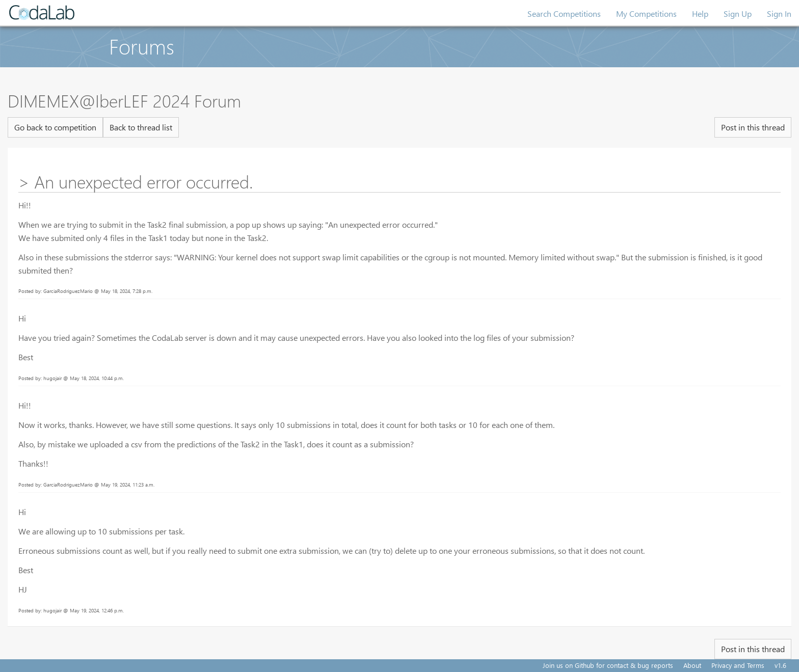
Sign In (779, 14)
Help (700, 14)
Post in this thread (753, 127)
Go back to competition (55, 127)
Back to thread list (141, 127)
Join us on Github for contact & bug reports (608, 665)
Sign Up (738, 14)
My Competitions (646, 14)
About (692, 665)
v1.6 (780, 665)
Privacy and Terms (738, 665)
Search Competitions (564, 14)
